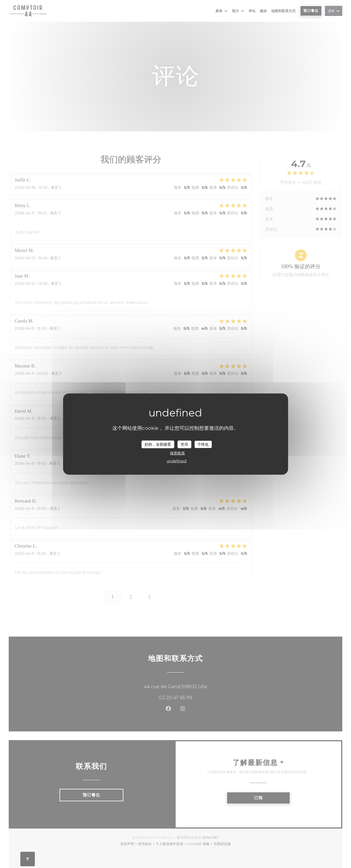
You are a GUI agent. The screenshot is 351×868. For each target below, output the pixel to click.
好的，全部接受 (158, 444)
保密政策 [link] (177, 453)
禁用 (184, 444)
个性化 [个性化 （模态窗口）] (203, 444)
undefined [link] (177, 461)
